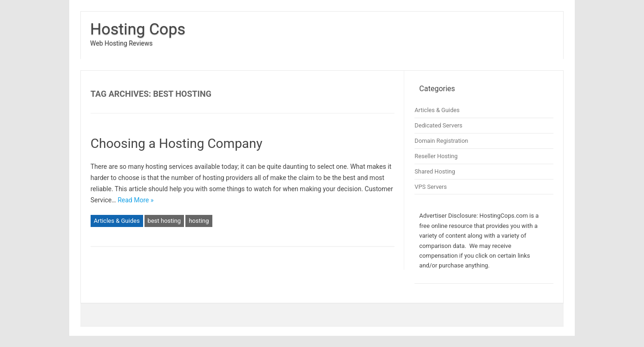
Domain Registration (441, 141)
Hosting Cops (138, 29)
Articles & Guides (117, 221)
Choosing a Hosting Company (177, 143)
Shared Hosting (435, 171)
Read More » (135, 200)
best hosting (164, 221)
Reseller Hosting (436, 156)
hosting (199, 221)
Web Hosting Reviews (122, 43)
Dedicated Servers (438, 125)
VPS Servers (430, 187)
